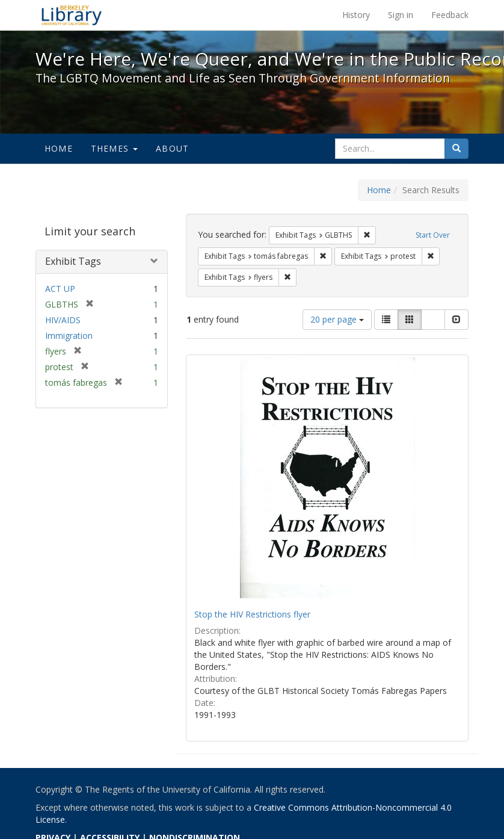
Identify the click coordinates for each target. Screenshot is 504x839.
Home (59, 148)
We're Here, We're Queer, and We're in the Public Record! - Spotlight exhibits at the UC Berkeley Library (72, 15)
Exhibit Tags (73, 261)
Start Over (433, 235)
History (356, 15)
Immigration (69, 336)
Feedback (450, 15)
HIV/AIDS (63, 320)
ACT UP (60, 289)
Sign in (401, 15)
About (172, 148)
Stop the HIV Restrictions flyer (252, 614)
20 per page (337, 319)
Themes (114, 148)
